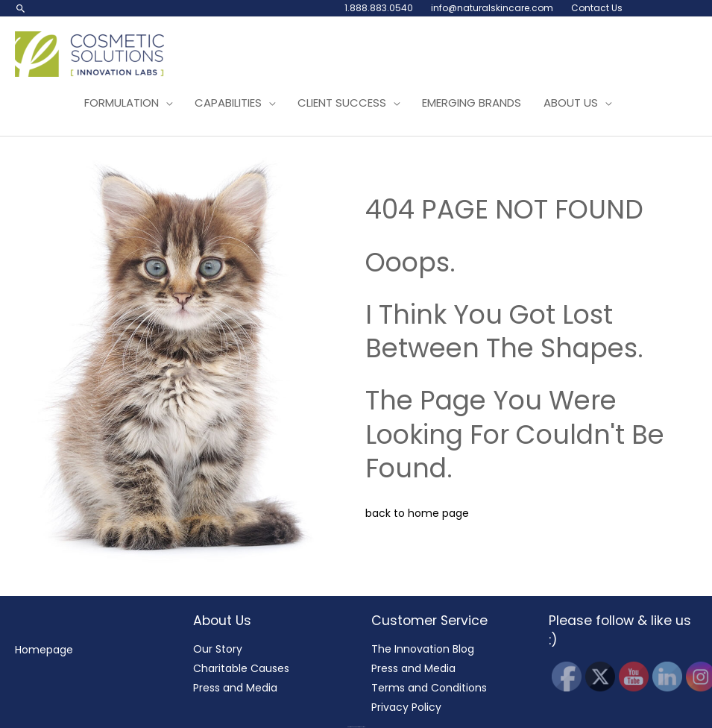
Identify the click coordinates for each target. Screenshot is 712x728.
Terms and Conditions (429, 688)
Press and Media (235, 688)
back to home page (417, 513)
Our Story (218, 649)
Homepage (44, 650)
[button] (21, 8)
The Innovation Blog (423, 649)
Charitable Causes (241, 668)
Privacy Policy (406, 707)
